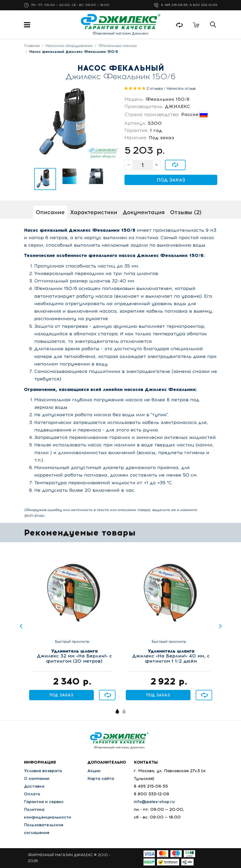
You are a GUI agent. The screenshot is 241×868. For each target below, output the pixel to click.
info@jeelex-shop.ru (154, 802)
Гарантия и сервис (44, 802)
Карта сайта (101, 778)
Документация (144, 212)
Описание (50, 212)
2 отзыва (155, 89)
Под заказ (171, 180)
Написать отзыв (181, 89)
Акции (94, 771)
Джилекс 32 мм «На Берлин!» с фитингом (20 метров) (74, 656)
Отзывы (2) (186, 212)
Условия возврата (43, 771)
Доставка (34, 786)
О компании (37, 778)
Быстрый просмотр (72, 642)
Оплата (32, 794)
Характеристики (94, 212)
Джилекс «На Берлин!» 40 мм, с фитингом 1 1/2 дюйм (171, 656)
